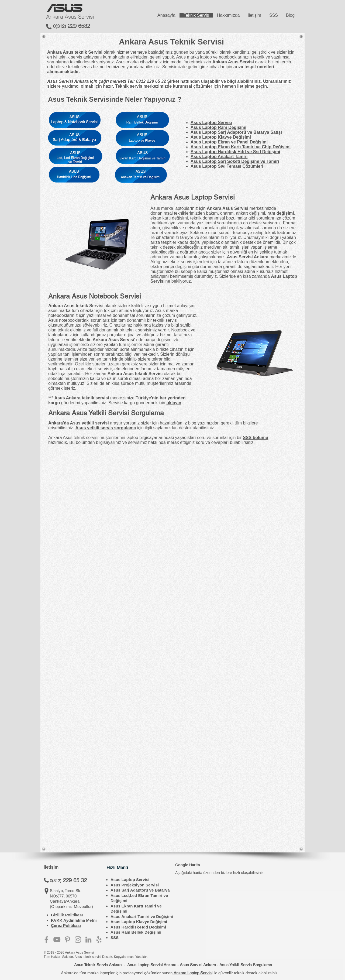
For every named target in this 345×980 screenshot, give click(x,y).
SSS (115, 938)
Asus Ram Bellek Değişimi (136, 932)
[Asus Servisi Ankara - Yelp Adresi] (99, 940)
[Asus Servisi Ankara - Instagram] (78, 940)
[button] (100, 801)
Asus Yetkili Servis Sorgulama (246, 965)
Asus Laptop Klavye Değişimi (139, 922)
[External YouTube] (235, 801)
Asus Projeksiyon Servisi (135, 885)
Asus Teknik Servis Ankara (98, 965)
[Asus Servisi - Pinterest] (67, 940)
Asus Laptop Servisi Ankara (152, 965)
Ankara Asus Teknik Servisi (171, 42)
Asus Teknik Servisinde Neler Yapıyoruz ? (115, 99)
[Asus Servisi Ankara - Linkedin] (88, 940)
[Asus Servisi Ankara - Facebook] (46, 940)
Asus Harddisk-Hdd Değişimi (138, 927)
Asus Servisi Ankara (198, 965)
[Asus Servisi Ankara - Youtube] (57, 940)
